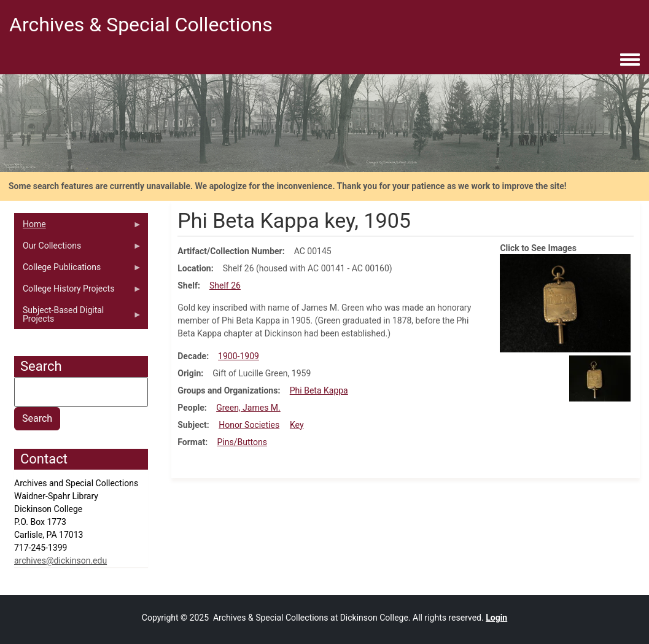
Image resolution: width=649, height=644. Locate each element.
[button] (565, 303)
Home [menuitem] (78, 227)
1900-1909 (239, 356)
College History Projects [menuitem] (78, 292)
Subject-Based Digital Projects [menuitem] (78, 317)
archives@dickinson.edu (60, 561)
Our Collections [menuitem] (78, 249)
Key (297, 425)
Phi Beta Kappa (319, 390)
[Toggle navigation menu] (630, 60)
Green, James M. (248, 408)
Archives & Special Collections (141, 25)
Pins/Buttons (242, 442)
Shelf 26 (225, 285)
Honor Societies (249, 425)
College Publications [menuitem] (78, 270)
